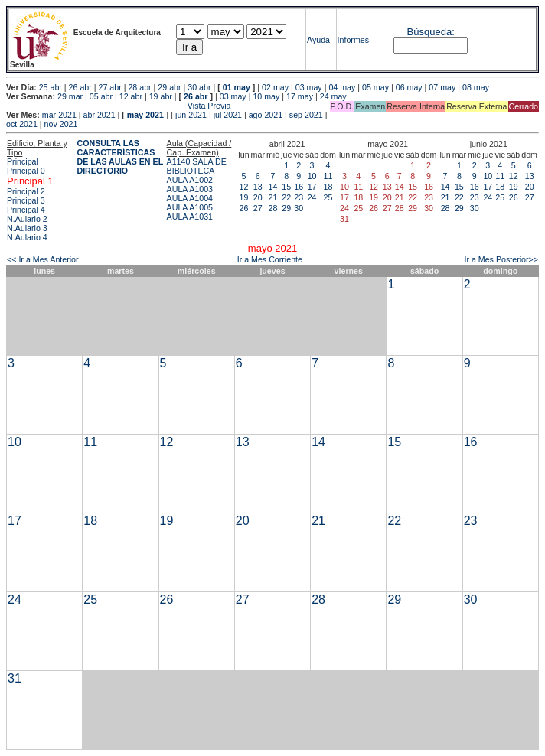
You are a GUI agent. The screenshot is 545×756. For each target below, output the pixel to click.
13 (258, 187)
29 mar (70, 96)
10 (312, 176)
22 (286, 197)
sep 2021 (306, 115)
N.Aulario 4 (27, 237)
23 (299, 197)
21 (273, 197)
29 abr (169, 87)
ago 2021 (266, 115)
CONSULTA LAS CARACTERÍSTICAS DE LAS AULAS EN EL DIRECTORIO (120, 157)
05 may (375, 87)
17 (312, 187)
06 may (409, 87)
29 (286, 208)
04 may (342, 87)
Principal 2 (26, 191)
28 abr (139, 87)
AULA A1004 (190, 198)
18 (328, 187)
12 (244, 187)
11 (328, 176)
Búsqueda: (431, 32)
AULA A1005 (190, 207)
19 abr (161, 96)
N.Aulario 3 (27, 228)
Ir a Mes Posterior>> (501, 259)
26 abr (80, 87)
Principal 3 (26, 200)
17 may (300, 96)
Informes (353, 40)
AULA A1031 (190, 217)
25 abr (51, 87)
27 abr (110, 87)
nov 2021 (61, 124)
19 (244, 197)
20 (258, 197)
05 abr (101, 96)
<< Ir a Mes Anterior (43, 259)
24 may (333, 96)
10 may (266, 96)
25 (328, 197)
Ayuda (318, 40)
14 (273, 187)
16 (299, 187)
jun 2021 (191, 115)
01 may (237, 87)
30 (299, 208)
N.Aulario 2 (27, 219)
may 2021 (145, 115)
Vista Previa (119, 106)
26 (244, 208)
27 (258, 208)
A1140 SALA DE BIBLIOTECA (197, 166)
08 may (476, 87)
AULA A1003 (190, 189)
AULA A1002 (190, 180)
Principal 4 (26, 210)
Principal (23, 161)
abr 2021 (100, 115)
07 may (442, 87)
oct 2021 (22, 124)
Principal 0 (26, 171)
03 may (309, 87)
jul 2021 (228, 115)
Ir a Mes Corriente (270, 259)
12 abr (131, 96)
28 (273, 208)
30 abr (199, 87)
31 (15, 678)
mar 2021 (59, 115)
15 (286, 187)
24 (312, 197)
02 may (275, 87)
